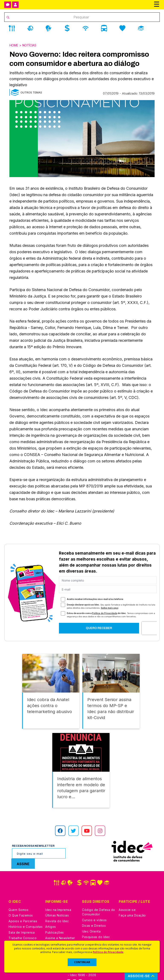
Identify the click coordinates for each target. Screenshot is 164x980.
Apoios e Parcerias (23, 911)
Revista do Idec (57, 911)
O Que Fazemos (21, 905)
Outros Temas (31, 92)
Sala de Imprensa (22, 922)
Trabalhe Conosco (23, 928)
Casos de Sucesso (96, 938)
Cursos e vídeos (94, 910)
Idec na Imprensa (58, 900)
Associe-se (127, 900)
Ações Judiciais (94, 933)
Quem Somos (18, 900)
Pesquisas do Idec (96, 927)
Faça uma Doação (132, 905)
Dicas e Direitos (94, 916)
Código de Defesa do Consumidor (99, 902)
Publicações (55, 922)
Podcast (51, 934)
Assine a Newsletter (60, 928)
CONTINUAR (82, 962)
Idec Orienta (91, 921)
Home (14, 45)
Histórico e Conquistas (26, 917)
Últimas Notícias (57, 905)
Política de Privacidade (108, 952)
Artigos (51, 917)
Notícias (29, 45)
